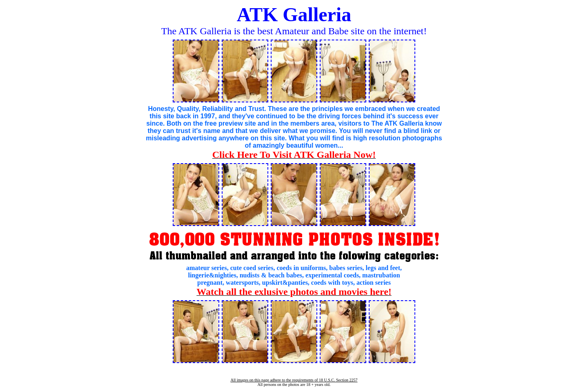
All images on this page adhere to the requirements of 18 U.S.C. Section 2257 (294, 380)
